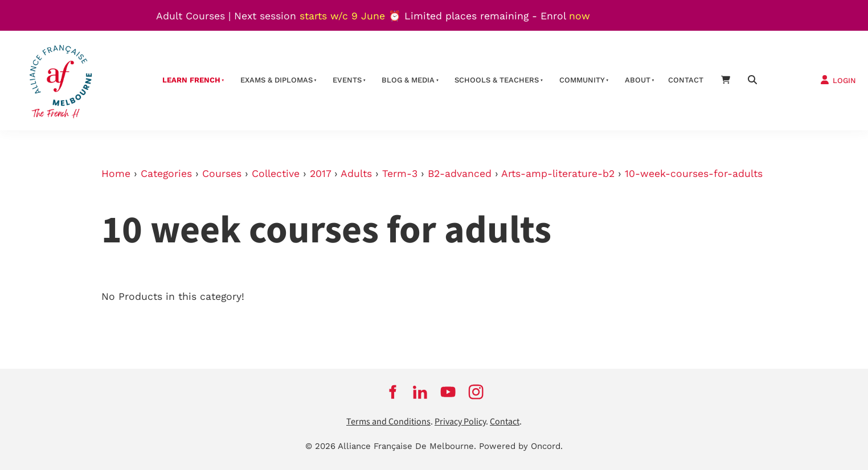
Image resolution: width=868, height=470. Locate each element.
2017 (320, 174)
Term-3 (400, 174)
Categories (166, 174)
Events (347, 80)
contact (686, 80)
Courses (222, 174)
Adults (356, 174)
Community (582, 80)
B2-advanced (460, 174)
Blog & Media (408, 80)
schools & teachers (497, 80)
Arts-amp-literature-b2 (558, 174)
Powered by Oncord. (521, 446)
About (638, 80)
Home (116, 174)
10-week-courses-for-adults (694, 174)
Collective (276, 174)
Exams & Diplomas (277, 80)
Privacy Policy (460, 422)
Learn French (191, 80)
